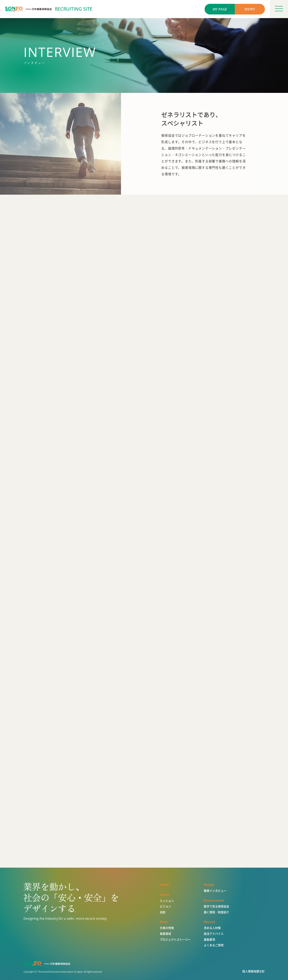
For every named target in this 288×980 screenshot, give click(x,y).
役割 (163, 912)
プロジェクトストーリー (175, 939)
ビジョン (165, 906)
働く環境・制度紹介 (216, 912)
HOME (164, 885)
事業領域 (165, 934)
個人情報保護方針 (253, 971)
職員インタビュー (215, 891)
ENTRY (250, 9)
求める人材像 (212, 928)
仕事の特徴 (167, 928)
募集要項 (209, 939)
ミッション (167, 901)
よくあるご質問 (214, 945)
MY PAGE (220, 9)
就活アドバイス (214, 934)
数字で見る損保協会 (216, 906)
